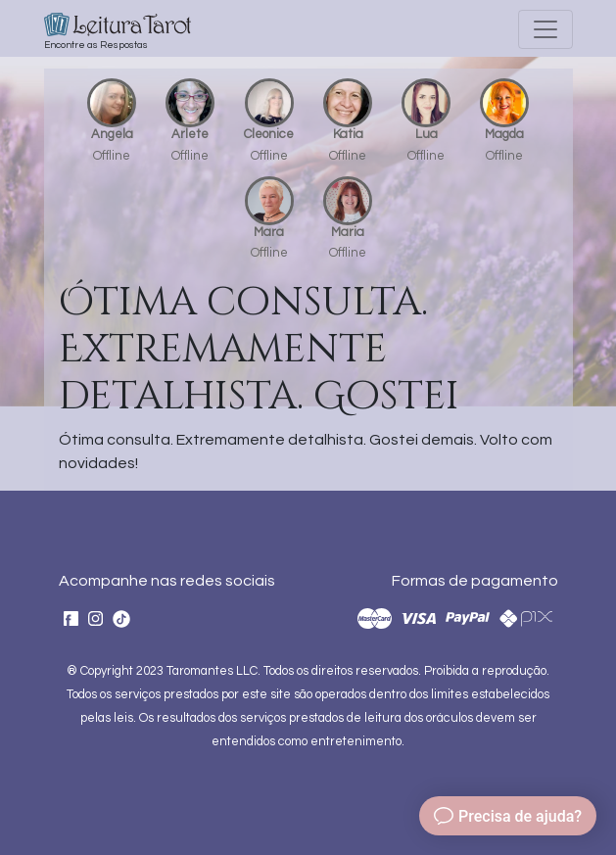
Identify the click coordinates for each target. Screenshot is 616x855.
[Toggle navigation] (545, 29)
